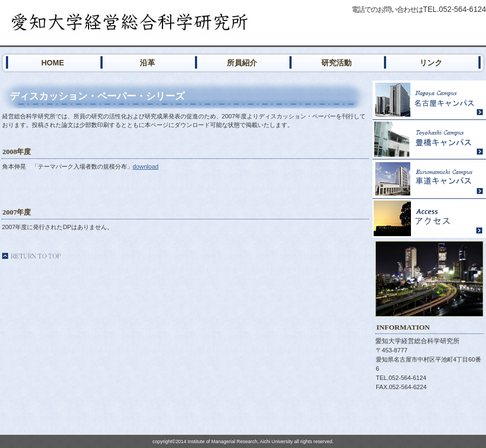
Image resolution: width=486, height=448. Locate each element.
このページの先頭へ (31, 256)
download (146, 166)
